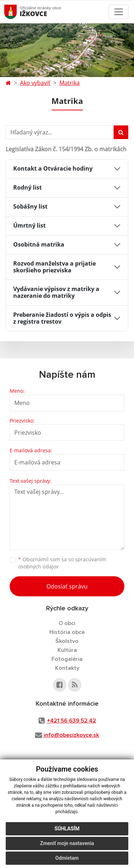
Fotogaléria (67, 659)
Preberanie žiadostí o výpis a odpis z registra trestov (62, 318)
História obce (67, 632)
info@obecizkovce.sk (71, 735)
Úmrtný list (29, 225)
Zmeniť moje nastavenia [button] (67, 843)
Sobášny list (30, 206)
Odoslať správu (67, 586)
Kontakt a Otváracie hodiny (53, 168)
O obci (67, 623)
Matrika (70, 83)
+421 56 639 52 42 (71, 721)
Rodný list (28, 187)
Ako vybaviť (35, 83)
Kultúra (67, 650)
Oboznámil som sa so (62, 563)
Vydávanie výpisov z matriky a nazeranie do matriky (56, 292)
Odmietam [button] (67, 858)
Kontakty (67, 668)
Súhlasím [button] (67, 829)
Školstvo (67, 641)
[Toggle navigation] (119, 12)
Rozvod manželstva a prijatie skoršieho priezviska (54, 267)
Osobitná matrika (39, 244)
